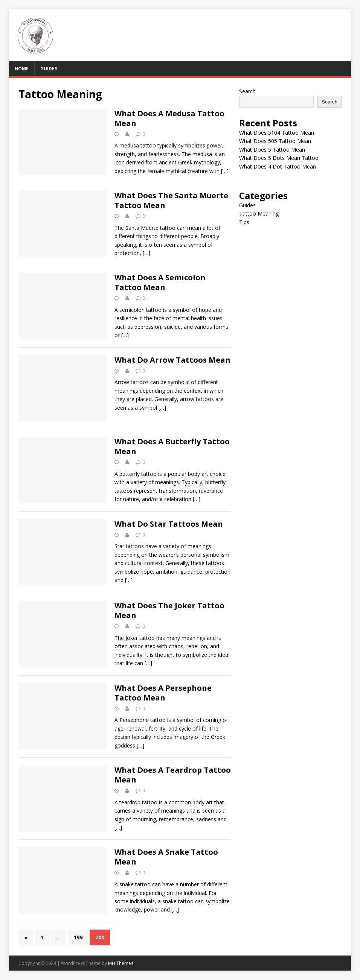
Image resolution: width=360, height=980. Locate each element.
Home (22, 69)
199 (78, 937)
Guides (49, 69)
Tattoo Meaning (259, 213)
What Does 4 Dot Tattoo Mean (278, 166)
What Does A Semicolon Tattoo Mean (160, 282)
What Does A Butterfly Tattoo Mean (172, 446)
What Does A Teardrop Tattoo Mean (173, 775)
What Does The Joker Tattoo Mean (169, 610)
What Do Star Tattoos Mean (169, 524)
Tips (244, 222)
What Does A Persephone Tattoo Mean (163, 693)
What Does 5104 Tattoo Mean (277, 133)
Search (247, 91)
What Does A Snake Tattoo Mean (166, 857)
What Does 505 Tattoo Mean (275, 141)
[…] (225, 171)
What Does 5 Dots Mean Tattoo (279, 158)
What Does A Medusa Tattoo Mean (169, 118)
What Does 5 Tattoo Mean (272, 150)
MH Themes (121, 963)
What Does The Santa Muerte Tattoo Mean (171, 200)
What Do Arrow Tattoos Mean (172, 360)
